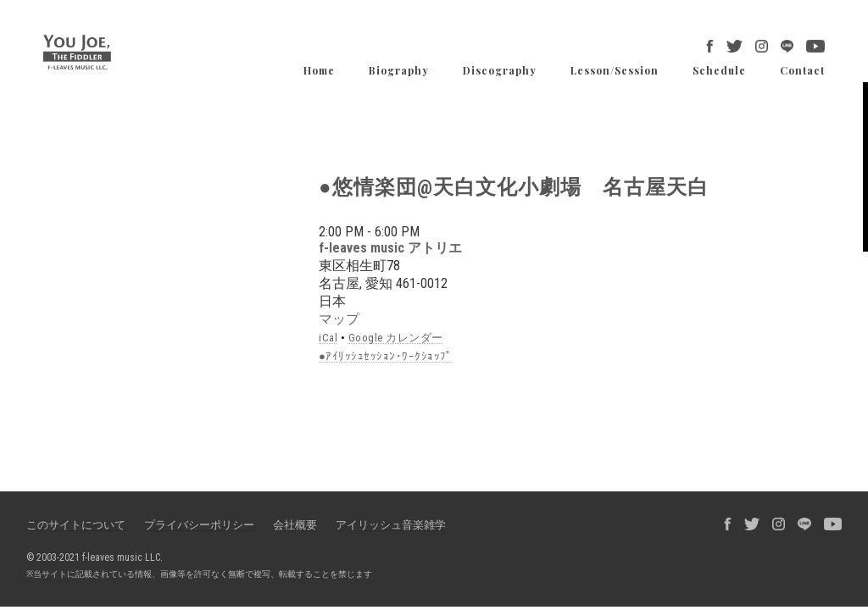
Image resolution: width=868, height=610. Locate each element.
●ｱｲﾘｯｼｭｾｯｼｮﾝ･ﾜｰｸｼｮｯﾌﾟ (386, 356)
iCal (328, 338)
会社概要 (295, 525)
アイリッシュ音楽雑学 (391, 525)
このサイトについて (76, 525)
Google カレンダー (396, 338)
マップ (339, 319)
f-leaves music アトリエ (390, 248)
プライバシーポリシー (199, 525)
